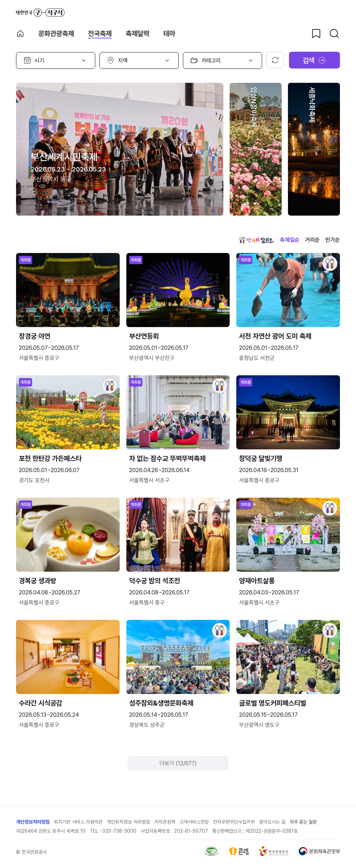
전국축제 (100, 34)
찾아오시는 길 (272, 822)
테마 (169, 34)
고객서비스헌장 (194, 822)
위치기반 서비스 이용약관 (78, 822)
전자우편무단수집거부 (234, 822)
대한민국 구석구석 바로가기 (40, 13)
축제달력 (138, 34)
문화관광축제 (56, 34)
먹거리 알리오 (257, 240)
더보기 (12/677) (178, 763)
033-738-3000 (119, 831)
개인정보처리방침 (33, 822)
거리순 (312, 240)
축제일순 (290, 240)
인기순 (333, 240)
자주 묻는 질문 (303, 822)
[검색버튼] (334, 34)
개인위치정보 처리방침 (128, 822)
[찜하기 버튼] (316, 34)
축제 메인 (20, 34)
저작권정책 (165, 822)
